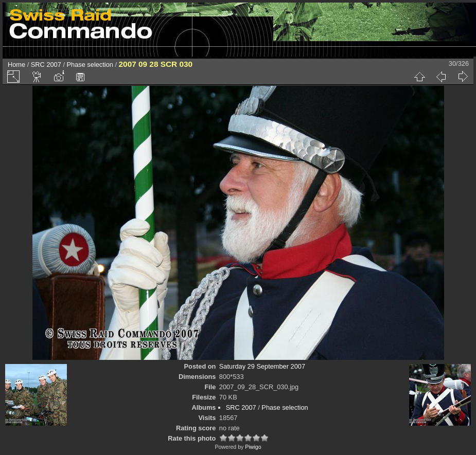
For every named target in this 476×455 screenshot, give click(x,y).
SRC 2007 (46, 65)
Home (16, 65)
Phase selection (90, 65)
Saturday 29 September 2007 (262, 366)
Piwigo (253, 447)
